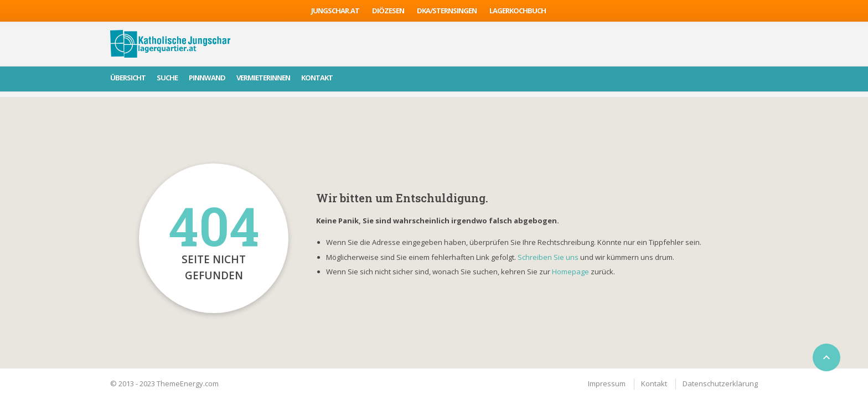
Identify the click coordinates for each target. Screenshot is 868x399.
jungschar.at (335, 11)
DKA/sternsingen (447, 11)
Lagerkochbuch (518, 11)
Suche (167, 78)
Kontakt (317, 78)
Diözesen (388, 11)
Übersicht (128, 78)
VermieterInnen (263, 78)
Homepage (571, 272)
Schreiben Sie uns (548, 257)
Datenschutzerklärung (720, 383)
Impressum (607, 383)
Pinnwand (207, 78)
